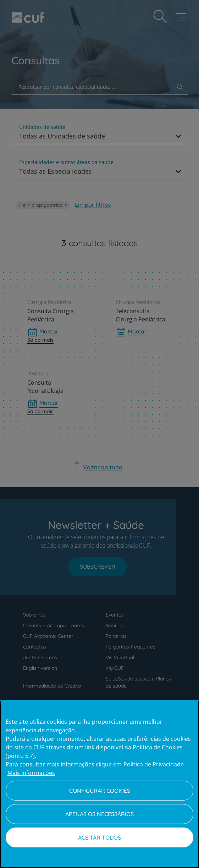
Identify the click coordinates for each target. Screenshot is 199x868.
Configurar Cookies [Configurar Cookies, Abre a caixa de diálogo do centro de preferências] (100, 791)
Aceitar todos (99, 837)
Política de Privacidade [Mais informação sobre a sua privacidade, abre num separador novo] (154, 764)
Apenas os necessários (99, 814)
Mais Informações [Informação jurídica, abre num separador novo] (31, 773)
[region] (99, 784)
